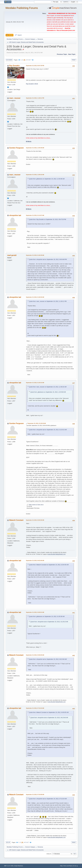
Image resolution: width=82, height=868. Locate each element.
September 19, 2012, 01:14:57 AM (35, 215)
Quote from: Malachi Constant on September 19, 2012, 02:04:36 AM (49, 565)
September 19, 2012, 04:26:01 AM (35, 612)
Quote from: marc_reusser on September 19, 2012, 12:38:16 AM (48, 387)
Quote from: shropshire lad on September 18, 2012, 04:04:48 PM (48, 259)
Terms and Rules (68, 866)
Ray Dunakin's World (32, 84)
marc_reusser (15, 98)
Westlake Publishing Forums (22, 8)
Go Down (9, 60)
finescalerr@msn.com (68, 30)
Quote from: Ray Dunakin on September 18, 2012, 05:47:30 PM (47, 219)
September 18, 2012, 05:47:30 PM (35, 66)
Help (61, 866)
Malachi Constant (16, 520)
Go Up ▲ (76, 866)
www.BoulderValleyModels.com (57, 554)
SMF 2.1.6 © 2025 (9, 866)
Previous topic (62, 54)
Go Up (8, 842)
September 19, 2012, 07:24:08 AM (35, 794)
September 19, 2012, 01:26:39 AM (35, 255)
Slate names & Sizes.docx (35, 505)
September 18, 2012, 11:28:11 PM (35, 98)
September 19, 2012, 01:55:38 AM (37, 423)
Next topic (72, 54)
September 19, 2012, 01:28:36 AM (35, 297)
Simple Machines (19, 866)
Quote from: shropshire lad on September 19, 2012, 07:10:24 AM (48, 799)
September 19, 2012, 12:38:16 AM (35, 175)
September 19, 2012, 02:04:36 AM (35, 520)
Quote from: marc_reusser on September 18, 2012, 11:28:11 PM (48, 301)
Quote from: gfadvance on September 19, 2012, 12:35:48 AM (47, 179)
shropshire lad (15, 215)
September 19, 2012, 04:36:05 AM (35, 655)
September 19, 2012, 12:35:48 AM (35, 148)
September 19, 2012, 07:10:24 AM (35, 708)
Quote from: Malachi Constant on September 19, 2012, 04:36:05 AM (49, 712)
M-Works (29, 142)
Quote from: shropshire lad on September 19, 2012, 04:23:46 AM (48, 659)
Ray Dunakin (14, 66)
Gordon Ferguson (16, 148)
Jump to (49, 854)
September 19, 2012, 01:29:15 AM (35, 383)
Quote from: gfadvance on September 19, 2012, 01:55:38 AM (47, 616)
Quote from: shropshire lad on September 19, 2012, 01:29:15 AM (48, 430)
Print (74, 60)
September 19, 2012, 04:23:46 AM (35, 560)
